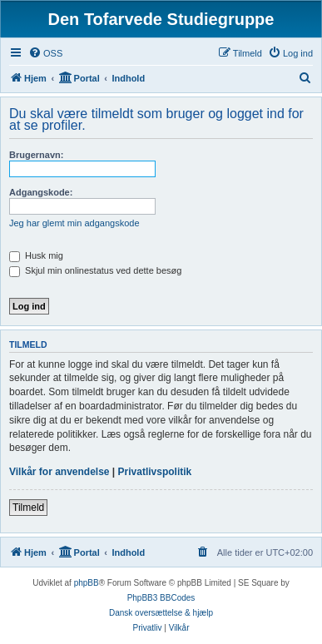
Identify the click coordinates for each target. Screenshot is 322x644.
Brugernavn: (36, 155)
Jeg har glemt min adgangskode (74, 223)
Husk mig (36, 255)
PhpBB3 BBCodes (161, 598)
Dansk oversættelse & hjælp (161, 613)
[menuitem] (45, 53)
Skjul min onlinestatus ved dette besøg (95, 270)
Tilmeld (28, 508)
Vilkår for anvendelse (59, 472)
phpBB (87, 583)
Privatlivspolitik (155, 472)
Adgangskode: (41, 192)
